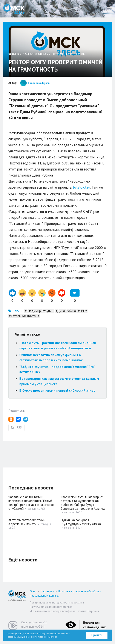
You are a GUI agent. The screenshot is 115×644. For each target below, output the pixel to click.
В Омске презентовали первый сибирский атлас (57, 390)
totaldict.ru (81, 187)
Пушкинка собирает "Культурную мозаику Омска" (81, 522)
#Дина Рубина (66, 311)
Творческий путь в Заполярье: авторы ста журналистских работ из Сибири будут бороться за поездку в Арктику (83, 503)
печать (80, 54)
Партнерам (47, 591)
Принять (97, 635)
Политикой (52, 637)
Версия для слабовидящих (94, 625)
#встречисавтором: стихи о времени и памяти (27, 522)
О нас (33, 591)
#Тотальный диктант (24, 316)
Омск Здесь (14, 9)
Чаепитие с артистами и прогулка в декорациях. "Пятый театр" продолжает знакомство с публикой (31, 503)
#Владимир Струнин (39, 311)
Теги (16, 311)
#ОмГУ (82, 311)
